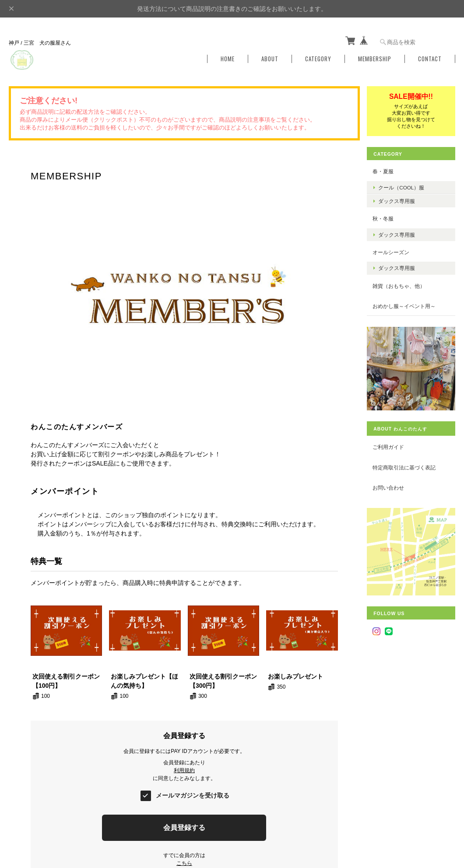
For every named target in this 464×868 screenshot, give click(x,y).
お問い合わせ (391, 484)
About (270, 58)
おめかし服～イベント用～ (407, 305)
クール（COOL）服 (404, 186)
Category (318, 58)
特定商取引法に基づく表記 (407, 464)
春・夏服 (386, 170)
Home (228, 58)
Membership (375, 58)
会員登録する (184, 826)
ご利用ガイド (391, 443)
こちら (184, 861)
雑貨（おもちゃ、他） (402, 285)
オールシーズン (394, 251)
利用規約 (184, 769)
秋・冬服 (386, 218)
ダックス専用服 (400, 200)
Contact (430, 58)
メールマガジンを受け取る (193, 794)
